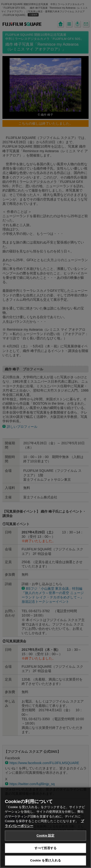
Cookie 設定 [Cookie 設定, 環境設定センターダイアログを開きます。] (45, 839)
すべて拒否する (46, 851)
